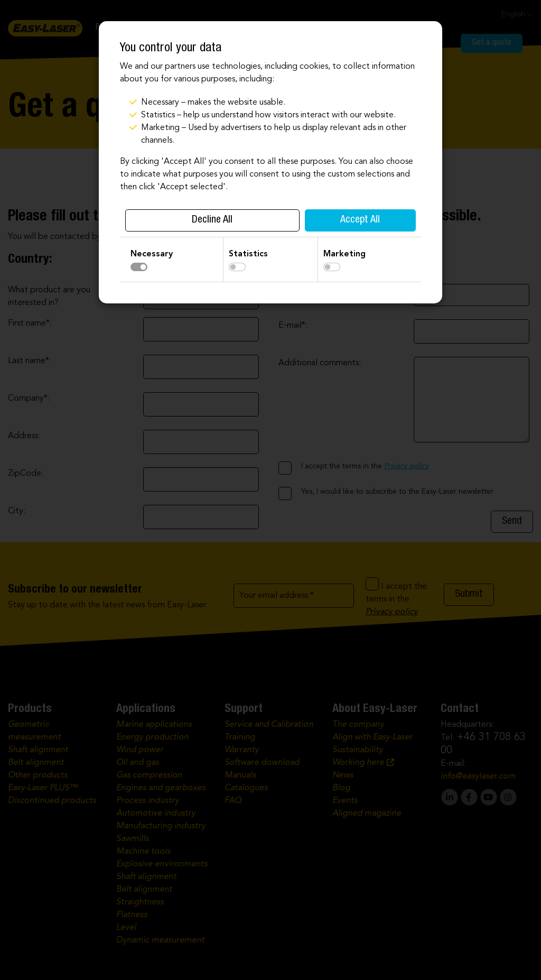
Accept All (360, 220)
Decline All (212, 220)
